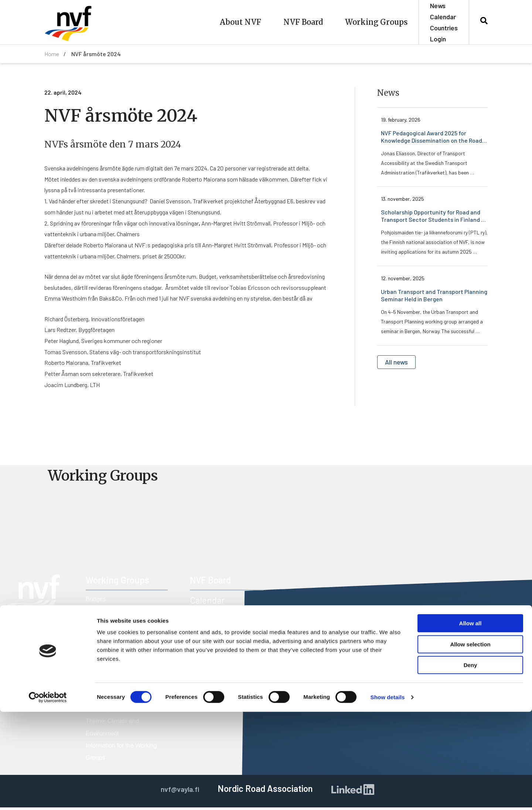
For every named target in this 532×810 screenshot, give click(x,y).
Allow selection (470, 743)
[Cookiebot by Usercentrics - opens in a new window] (48, 796)
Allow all (470, 721)
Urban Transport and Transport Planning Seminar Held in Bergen (434, 296)
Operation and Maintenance (122, 626)
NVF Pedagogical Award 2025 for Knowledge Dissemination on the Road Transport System (432, 137)
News (438, 6)
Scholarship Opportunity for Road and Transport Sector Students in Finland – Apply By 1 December (433, 217)
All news (399, 364)
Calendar (443, 17)
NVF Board (303, 22)
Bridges (96, 602)
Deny (470, 763)
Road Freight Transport (116, 650)
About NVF (241, 22)
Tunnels (96, 687)
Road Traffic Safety (111, 675)
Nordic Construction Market (122, 614)
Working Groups (376, 22)
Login (438, 39)
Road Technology (108, 663)
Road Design (103, 638)
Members (208, 623)
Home (52, 54)
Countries (444, 28)
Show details (388, 795)
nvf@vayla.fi (39, 683)
